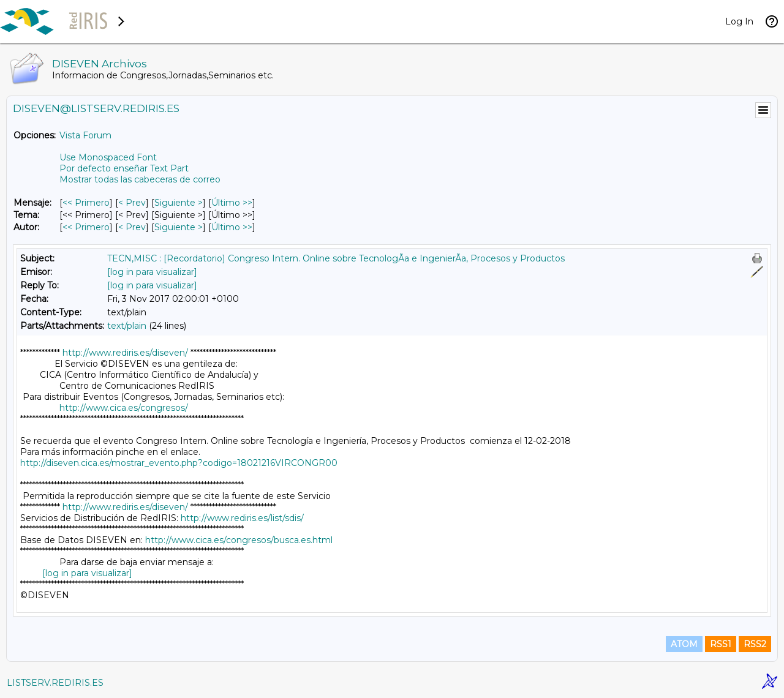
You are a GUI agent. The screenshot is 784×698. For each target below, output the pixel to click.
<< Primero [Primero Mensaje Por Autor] (86, 227)
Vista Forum (85, 135)
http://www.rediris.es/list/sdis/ (242, 518)
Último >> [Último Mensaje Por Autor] (232, 227)
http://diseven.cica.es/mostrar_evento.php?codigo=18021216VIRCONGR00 (179, 463)
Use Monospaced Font (108, 157)
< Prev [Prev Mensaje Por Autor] (132, 227)
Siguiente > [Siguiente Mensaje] (179, 203)
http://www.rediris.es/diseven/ (125, 353)
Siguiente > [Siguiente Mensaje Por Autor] (179, 227)
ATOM (684, 644)
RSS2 (755, 644)
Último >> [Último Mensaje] (232, 203)
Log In (739, 21)
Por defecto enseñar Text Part (124, 168)
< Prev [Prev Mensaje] (132, 203)
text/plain (127, 326)
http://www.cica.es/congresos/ (124, 408)
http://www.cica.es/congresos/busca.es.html (239, 540)
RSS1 (721, 644)
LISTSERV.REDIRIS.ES (55, 683)
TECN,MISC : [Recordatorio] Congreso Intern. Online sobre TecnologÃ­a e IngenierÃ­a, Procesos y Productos (336, 258)
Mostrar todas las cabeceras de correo (140, 179)
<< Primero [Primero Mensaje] (86, 203)
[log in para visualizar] (152, 272)
